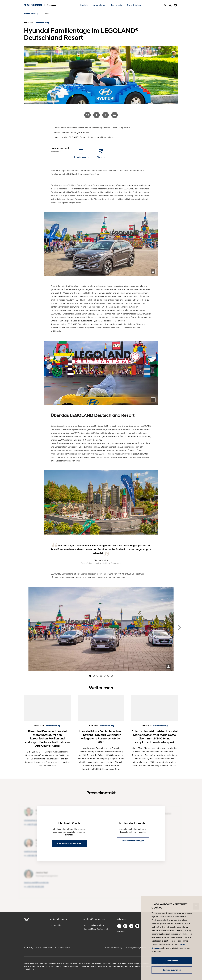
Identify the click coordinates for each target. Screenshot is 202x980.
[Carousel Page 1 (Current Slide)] (90, 676)
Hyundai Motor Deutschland (96, 929)
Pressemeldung (31, 13)
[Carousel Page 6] (108, 676)
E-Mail (87, 115)
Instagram (125, 926)
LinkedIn (115, 115)
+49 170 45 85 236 (35, 887)
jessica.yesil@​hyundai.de (36, 883)
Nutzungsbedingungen (136, 947)
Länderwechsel (175, 5)
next (180, 628)
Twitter (106, 115)
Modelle (84, 5)
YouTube (137, 926)
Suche (170, 5)
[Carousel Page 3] (97, 676)
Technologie (116, 5)
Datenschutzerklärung (113, 947)
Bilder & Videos (134, 5)
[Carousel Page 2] (94, 676)
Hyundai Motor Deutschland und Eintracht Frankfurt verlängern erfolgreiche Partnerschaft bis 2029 (101, 737)
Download (153, 271)
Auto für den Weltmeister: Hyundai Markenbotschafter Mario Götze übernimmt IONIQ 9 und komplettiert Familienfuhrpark (155, 737)
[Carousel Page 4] (101, 676)
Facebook (96, 115)
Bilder (47, 13)
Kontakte (55, 152)
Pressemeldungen (57, 925)
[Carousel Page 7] (112, 676)
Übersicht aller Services (94, 925)
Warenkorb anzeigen (165, 5)
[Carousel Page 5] (105, 676)
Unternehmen (99, 5)
